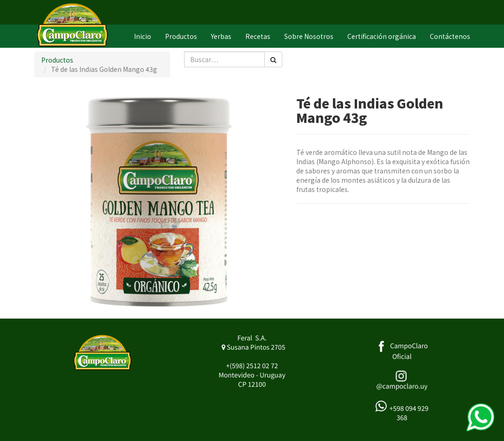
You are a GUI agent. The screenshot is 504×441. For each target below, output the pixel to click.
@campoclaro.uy (402, 386)
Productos (57, 60)
